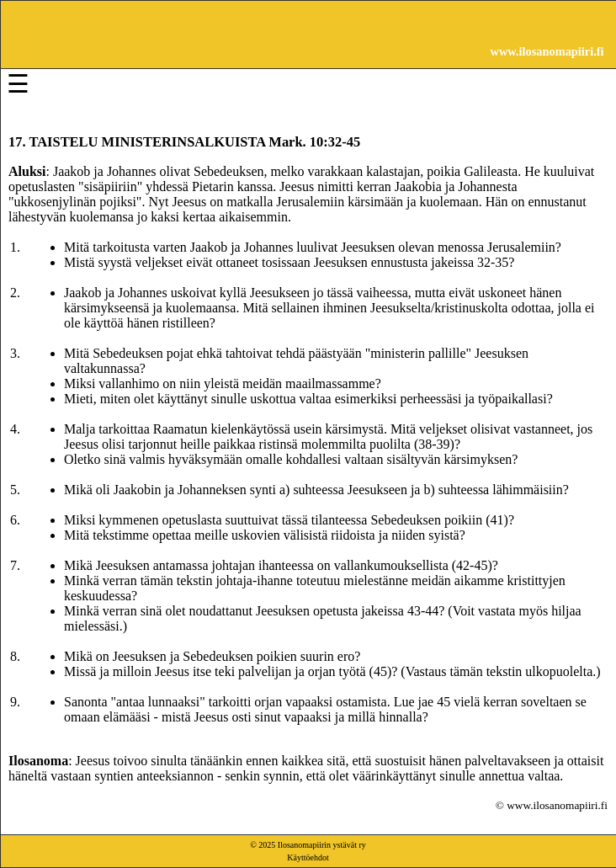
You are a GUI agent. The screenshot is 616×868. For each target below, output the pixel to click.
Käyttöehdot (308, 857)
